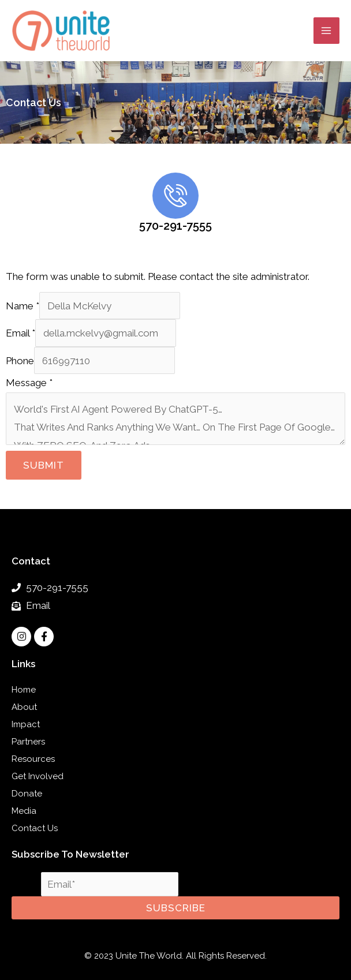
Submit (44, 465)
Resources (33, 759)
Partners (28, 742)
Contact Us (35, 828)
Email (20, 333)
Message (29, 383)
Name (23, 306)
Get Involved (38, 776)
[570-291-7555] (175, 196)
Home (24, 690)
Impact (26, 724)
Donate (27, 794)
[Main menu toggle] (327, 31)
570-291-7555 (175, 226)
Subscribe (176, 908)
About (24, 707)
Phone (20, 361)
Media (24, 811)
